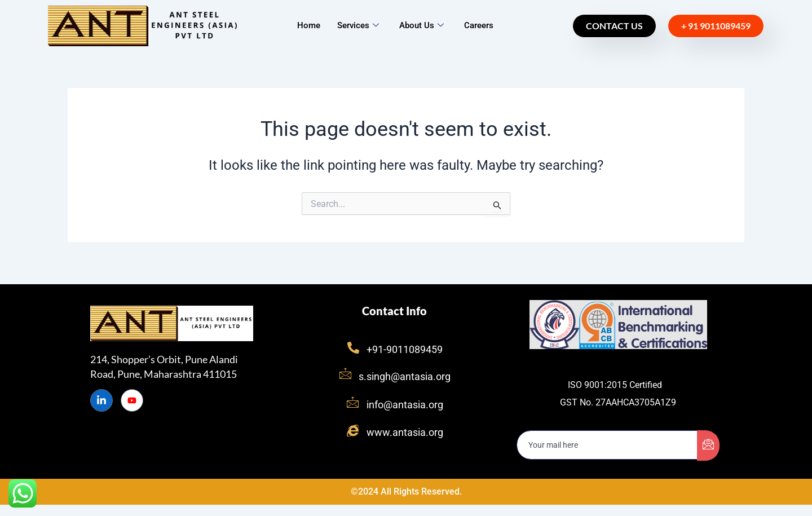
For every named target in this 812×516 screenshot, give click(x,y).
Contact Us (614, 26)
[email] (607, 445)
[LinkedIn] (101, 400)
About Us (422, 25)
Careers (479, 25)
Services (358, 25)
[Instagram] (132, 400)
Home (309, 25)
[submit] (708, 446)
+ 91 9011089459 (716, 26)
